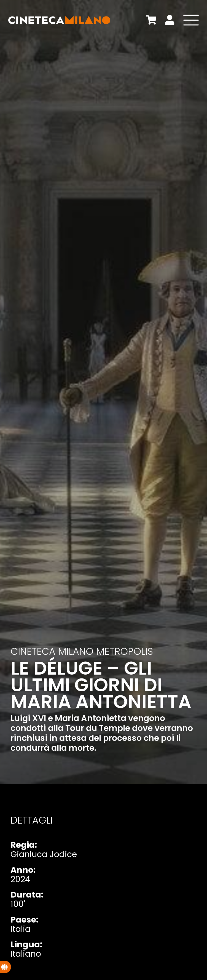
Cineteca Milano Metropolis (82, 651)
